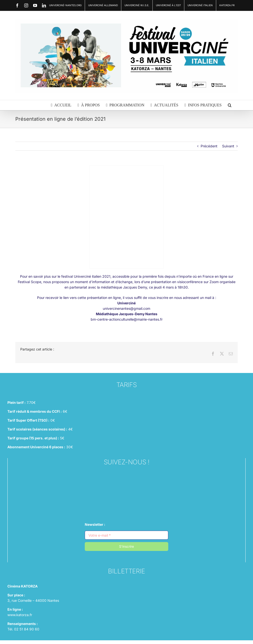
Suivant (228, 146)
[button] (230, 105)
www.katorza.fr (20, 615)
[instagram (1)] (126, 478)
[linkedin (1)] (126, 502)
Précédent (209, 146)
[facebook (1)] (126, 490)
